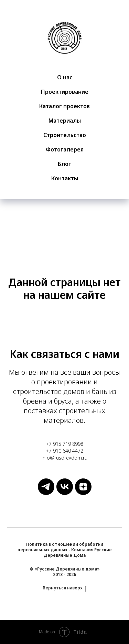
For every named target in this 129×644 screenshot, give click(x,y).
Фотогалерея (65, 149)
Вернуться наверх (65, 588)
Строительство (65, 135)
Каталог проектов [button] (64, 106)
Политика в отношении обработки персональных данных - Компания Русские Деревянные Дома (65, 550)
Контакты (65, 178)
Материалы (65, 121)
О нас (65, 77)
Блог (64, 164)
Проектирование (65, 92)
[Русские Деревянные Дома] (46, 493)
